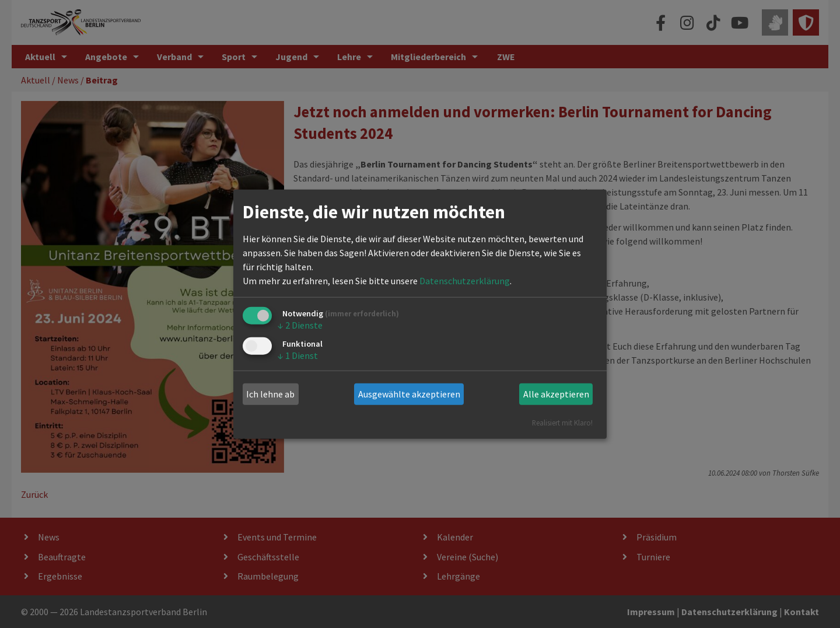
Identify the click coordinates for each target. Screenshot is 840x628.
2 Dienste (300, 325)
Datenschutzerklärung (465, 281)
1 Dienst (298, 355)
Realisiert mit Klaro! (562, 422)
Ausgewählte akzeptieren (409, 394)
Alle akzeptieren (556, 394)
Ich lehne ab (270, 394)
